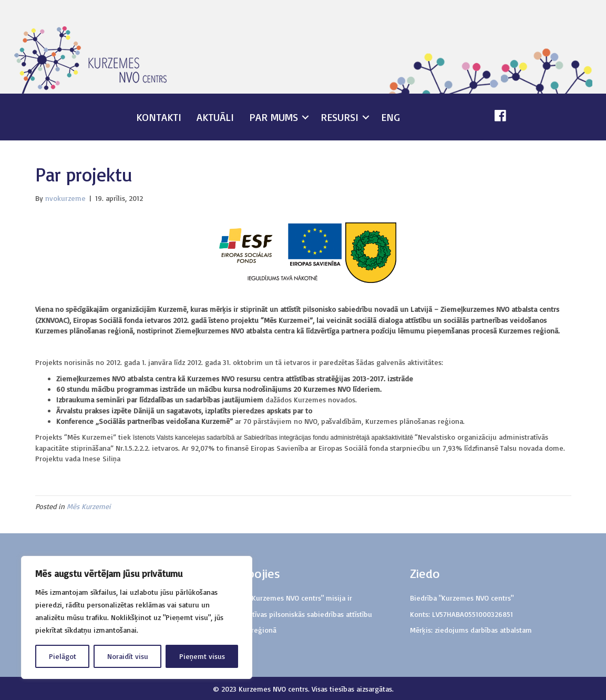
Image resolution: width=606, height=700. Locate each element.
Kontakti (159, 117)
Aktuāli (215, 117)
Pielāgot (63, 656)
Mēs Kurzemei (89, 506)
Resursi (340, 117)
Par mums (274, 117)
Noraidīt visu (128, 656)
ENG (391, 117)
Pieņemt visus (202, 656)
